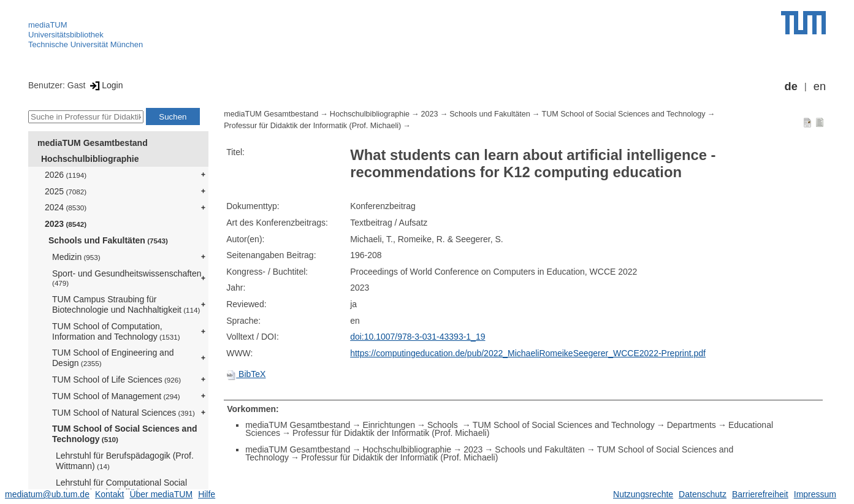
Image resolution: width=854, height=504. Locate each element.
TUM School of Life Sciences (116, 380)
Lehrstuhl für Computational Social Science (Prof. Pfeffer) (121, 488)
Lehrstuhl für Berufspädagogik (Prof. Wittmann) (125, 461)
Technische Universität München (86, 44)
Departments (692, 425)
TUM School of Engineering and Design (113, 358)
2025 (66, 191)
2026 (66, 175)
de (791, 86)
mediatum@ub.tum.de (47, 494)
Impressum (815, 494)
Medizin (76, 257)
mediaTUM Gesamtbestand (93, 143)
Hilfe (207, 494)
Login (105, 85)
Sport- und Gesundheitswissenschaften (127, 278)
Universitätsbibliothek (66, 35)
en (820, 86)
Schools (444, 425)
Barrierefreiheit (760, 494)
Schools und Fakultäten (108, 240)
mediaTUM (48, 25)
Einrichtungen (389, 425)
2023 (66, 224)
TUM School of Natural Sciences (124, 413)
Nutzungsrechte (643, 494)
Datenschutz (703, 494)
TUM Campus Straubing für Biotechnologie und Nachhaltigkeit (126, 304)
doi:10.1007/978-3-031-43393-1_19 (417, 337)
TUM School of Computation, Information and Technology (116, 331)
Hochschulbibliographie (90, 159)
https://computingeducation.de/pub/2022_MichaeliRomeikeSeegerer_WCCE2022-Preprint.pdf (528, 353)
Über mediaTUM (161, 494)
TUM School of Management (116, 396)
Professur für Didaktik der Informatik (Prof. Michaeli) (312, 126)
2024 (66, 207)
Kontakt (109, 494)
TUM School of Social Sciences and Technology (125, 434)
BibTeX (246, 374)
